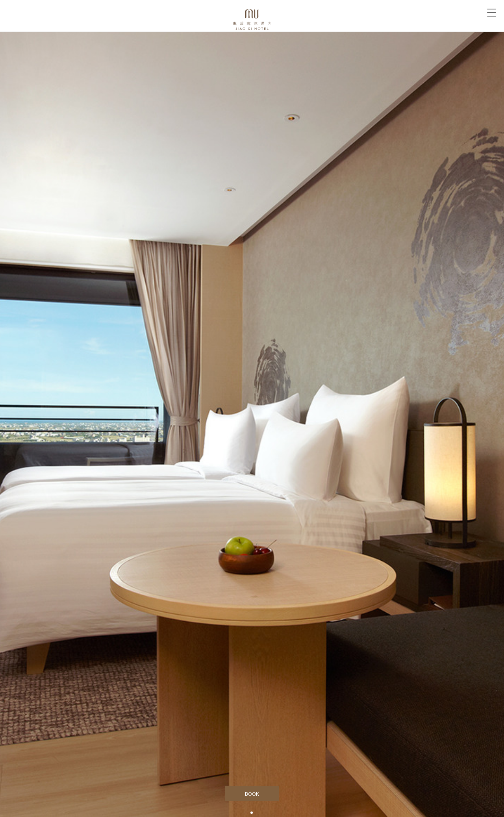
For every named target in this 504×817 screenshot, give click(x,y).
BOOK (252, 794)
